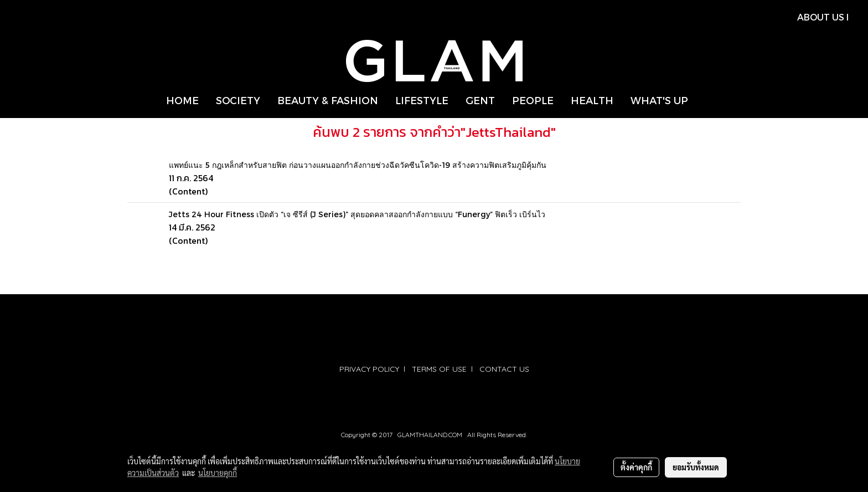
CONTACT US (504, 369)
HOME (182, 100)
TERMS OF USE (439, 369)
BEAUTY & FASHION (328, 100)
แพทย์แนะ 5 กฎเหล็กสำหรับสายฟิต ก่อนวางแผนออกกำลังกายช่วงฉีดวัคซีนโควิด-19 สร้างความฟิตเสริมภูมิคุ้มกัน (358, 165)
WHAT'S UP (659, 100)
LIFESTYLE (422, 100)
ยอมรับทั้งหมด (696, 467)
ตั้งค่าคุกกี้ (636, 467)
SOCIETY (238, 100)
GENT (480, 100)
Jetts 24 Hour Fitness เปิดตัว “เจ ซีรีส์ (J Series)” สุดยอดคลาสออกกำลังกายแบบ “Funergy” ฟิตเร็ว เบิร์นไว (357, 214)
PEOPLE (533, 100)
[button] (706, 100)
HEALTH (592, 100)
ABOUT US (821, 17)
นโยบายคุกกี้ (218, 473)
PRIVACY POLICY (369, 369)
